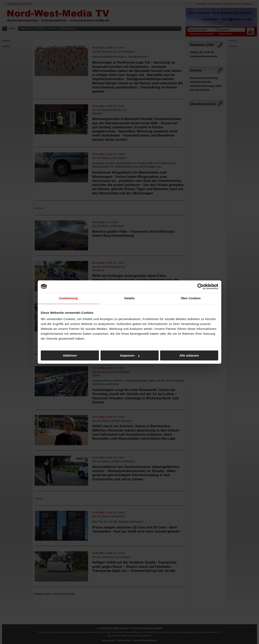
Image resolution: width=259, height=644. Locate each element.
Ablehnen (70, 355)
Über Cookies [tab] (191, 298)
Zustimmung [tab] (68, 298)
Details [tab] (129, 298)
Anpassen (130, 355)
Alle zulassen (189, 355)
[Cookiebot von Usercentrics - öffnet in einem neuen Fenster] (200, 286)
